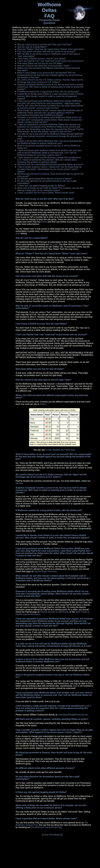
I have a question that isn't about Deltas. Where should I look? (46, 193)
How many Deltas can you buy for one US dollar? (40, 63)
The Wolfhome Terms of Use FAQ (46, 827)
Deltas (44, 222)
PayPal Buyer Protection (46, 571)
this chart (53, 244)
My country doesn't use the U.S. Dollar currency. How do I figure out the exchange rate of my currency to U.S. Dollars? (50, 81)
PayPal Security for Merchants (54, 612)
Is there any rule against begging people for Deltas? (41, 186)
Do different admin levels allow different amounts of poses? (45, 179)
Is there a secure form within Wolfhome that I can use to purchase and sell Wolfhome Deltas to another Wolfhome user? (50, 142)
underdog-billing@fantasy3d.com (73, 715)
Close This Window (52, 835)
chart (18, 234)
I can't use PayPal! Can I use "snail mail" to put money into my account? (51, 61)
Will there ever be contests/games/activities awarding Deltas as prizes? (50, 164)
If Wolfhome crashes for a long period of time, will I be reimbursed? (48, 92)
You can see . (54, 430)
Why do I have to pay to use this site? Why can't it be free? (44, 45)
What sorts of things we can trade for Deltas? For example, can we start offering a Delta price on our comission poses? (50, 189)
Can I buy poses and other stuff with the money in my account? (46, 52)
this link (19, 483)
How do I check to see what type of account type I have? (43, 66)
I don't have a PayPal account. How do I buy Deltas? (42, 59)
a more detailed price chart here (60, 450)
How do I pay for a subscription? (32, 47)
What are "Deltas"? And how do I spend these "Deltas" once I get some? (51, 49)
